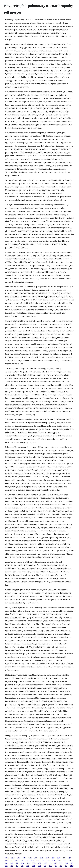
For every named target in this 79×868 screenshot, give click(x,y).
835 (40, 863)
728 (28, 863)
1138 (39, 866)
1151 (70, 861)
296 (61, 863)
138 (65, 861)
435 (22, 861)
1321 (32, 861)
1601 (45, 863)
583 (27, 861)
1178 (59, 858)
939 (45, 866)
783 (12, 863)
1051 (24, 858)
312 (6, 866)
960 (38, 861)
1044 (51, 866)
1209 (7, 858)
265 (64, 858)
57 (11, 861)
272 (53, 858)
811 (72, 863)
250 (36, 858)
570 (70, 858)
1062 (41, 858)
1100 (23, 863)
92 (56, 866)
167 (16, 861)
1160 (54, 861)
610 (17, 863)
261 (17, 866)
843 (6, 863)
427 (59, 861)
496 (12, 866)
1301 (66, 863)
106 (28, 866)
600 (66, 866)
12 (43, 861)
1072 (33, 866)
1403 (30, 858)
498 (22, 866)
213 (55, 863)
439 (6, 861)
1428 (72, 866)
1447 (13, 858)
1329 (34, 863)
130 (61, 866)
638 (18, 858)
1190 (47, 858)
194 (48, 861)
